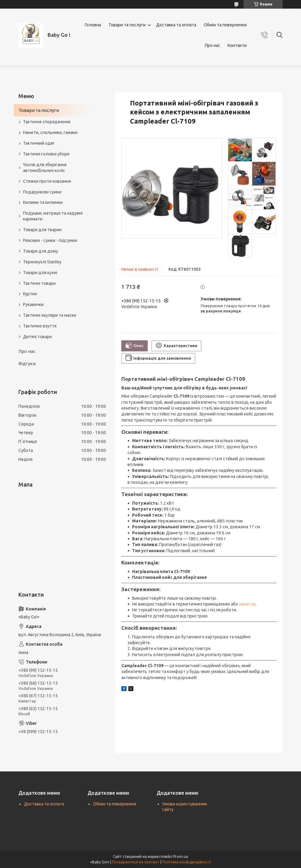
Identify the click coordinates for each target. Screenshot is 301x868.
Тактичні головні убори (46, 154)
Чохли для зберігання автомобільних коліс (45, 168)
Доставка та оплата (176, 25)
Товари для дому (41, 251)
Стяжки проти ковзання (47, 181)
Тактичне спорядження (47, 122)
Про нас (213, 45)
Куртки (30, 294)
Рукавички (33, 304)
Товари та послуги (127, 25)
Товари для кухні (40, 273)
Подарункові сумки (42, 192)
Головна (93, 25)
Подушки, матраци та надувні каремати (53, 216)
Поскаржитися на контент (136, 862)
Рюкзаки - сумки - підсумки (50, 240)
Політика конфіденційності (187, 862)
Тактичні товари (39, 283)
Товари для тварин (42, 230)
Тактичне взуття (40, 326)
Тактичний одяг (39, 143)
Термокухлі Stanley (42, 262)
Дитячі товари (37, 337)
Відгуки (27, 363)
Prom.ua (181, 857)
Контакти (237, 45)
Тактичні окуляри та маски (50, 315)
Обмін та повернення (225, 25)
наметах (247, 604)
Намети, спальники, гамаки (50, 132)
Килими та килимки (43, 202)
